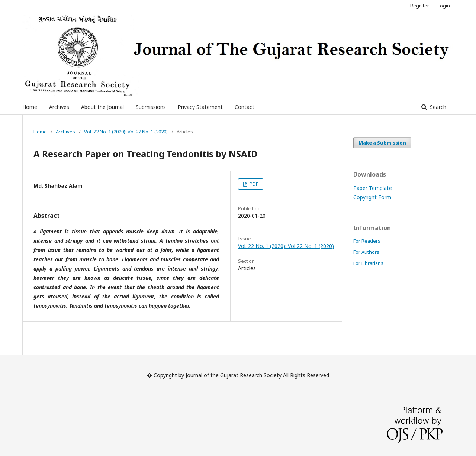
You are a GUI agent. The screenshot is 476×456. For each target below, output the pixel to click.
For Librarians (368, 263)
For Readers (367, 241)
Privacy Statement (200, 107)
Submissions (151, 107)
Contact (245, 107)
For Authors (366, 252)
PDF (253, 184)
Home (30, 107)
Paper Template (373, 188)
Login (444, 6)
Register (420, 6)
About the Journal (102, 107)
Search (437, 107)
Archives (59, 107)
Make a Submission (382, 143)
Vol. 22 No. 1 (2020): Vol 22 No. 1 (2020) (126, 132)
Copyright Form (372, 197)
